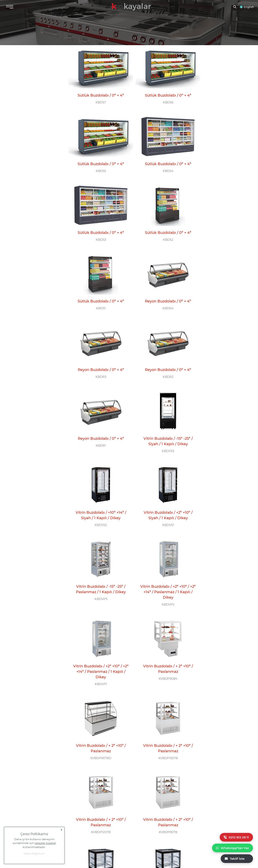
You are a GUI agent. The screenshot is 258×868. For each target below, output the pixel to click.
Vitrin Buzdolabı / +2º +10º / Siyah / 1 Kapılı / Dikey (157, 355)
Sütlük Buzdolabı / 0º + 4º (97, 91)
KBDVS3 (218, 295)
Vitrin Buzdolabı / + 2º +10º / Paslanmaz (217, 430)
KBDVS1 (157, 365)
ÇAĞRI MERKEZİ (87, 779)
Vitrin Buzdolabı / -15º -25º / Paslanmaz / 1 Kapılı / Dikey (217, 358)
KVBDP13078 (157, 514)
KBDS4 (97, 162)
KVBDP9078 (97, 584)
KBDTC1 (157, 734)
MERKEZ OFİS (21, 779)
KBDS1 (97, 226)
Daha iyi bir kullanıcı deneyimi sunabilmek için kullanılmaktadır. (34, 843)
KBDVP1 (157, 445)
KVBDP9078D (97, 514)
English (249, 7)
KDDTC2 (157, 659)
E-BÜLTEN (207, 779)
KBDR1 (157, 290)
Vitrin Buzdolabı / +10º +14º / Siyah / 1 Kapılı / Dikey (97, 355)
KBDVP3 (218, 370)
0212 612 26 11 (236, 837)
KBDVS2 (97, 365)
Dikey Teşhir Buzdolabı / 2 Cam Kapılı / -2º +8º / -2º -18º (157, 646)
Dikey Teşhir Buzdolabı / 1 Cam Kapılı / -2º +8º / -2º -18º (97, 721)
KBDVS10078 (218, 584)
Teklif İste (235, 859)
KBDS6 (157, 98)
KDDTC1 (97, 734)
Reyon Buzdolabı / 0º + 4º (157, 219)
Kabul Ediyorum (34, 853)
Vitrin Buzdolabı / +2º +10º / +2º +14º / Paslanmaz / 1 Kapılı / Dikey (97, 432)
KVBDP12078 (218, 514)
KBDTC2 (218, 659)
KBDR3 (218, 226)
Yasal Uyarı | (201, 843)
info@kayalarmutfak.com (22, 793)
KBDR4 (157, 226)
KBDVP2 (97, 445)
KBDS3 (157, 162)
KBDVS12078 (157, 584)
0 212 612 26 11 (86, 791)
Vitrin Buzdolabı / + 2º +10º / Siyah (157, 574)
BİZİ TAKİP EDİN (150, 779)
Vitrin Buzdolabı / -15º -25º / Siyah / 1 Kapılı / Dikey (217, 285)
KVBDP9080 (218, 439)
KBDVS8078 (97, 653)
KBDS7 (97, 98)
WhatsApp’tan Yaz (233, 848)
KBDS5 (218, 98)
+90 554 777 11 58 (29, 807)
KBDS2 (217, 162)
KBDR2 (97, 290)
